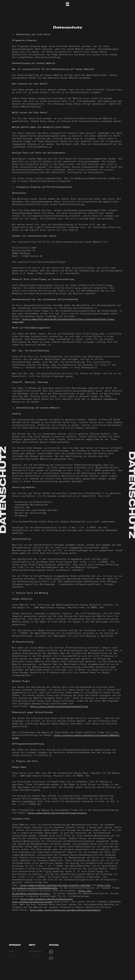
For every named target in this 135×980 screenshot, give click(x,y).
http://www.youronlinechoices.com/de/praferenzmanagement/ (65, 910)
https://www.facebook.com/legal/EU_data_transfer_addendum (55, 885)
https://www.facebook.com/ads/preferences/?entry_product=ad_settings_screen (43, 900)
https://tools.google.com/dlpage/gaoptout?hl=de (59, 706)
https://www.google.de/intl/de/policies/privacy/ (57, 813)
